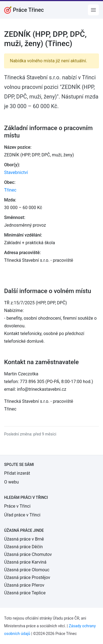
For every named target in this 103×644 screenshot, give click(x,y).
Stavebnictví (16, 172)
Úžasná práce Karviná (25, 562)
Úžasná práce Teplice (25, 593)
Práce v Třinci (17, 506)
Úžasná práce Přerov (24, 585)
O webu (11, 482)
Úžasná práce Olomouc (27, 570)
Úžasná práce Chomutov (28, 554)
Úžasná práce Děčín (23, 547)
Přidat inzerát (17, 473)
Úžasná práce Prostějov (27, 577)
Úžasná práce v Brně (24, 539)
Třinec (10, 190)
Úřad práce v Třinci (22, 515)
